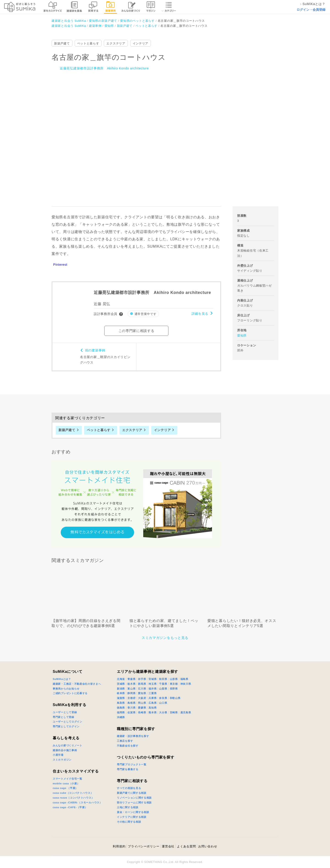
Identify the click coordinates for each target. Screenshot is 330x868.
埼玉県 (153, 684)
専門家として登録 (63, 717)
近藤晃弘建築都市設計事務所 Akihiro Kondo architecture (104, 68)
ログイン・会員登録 (311, 10)
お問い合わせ (208, 846)
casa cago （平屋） (65, 788)
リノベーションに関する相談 (134, 798)
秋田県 (163, 679)
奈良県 (163, 698)
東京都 (174, 684)
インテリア (141, 43)
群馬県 (142, 684)
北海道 (121, 679)
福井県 (153, 689)
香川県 (131, 708)
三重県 (153, 693)
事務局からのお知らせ (66, 689)
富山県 (131, 689)
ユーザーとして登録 (65, 712)
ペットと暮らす (88, 43)
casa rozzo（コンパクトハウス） (73, 798)
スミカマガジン (62, 760)
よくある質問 (186, 846)
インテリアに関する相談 (132, 817)
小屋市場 (58, 755)
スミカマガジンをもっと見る (165, 638)
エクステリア (116, 43)
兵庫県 (153, 698)
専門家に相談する (132, 781)
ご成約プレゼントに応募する (70, 693)
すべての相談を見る (129, 788)
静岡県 (131, 693)
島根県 (131, 703)
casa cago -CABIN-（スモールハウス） (77, 802)
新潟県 (121, 689)
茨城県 (121, 684)
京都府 (131, 698)
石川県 (142, 689)
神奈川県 (186, 684)
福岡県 (121, 712)
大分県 (163, 712)
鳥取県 (121, 703)
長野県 (174, 689)
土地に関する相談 (128, 807)
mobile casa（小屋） (66, 783)
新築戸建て (62, 43)
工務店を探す (125, 741)
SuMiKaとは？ (62, 679)
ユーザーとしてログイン (67, 722)
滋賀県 (121, 698)
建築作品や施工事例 (65, 750)
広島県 (153, 703)
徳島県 (121, 708)
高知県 (153, 708)
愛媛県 (142, 708)
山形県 (174, 679)
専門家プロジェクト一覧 (132, 764)
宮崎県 (174, 712)
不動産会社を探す (128, 746)
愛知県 (242, 335)
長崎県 (142, 712)
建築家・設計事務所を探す (133, 736)
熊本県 (153, 712)
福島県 (184, 679)
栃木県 (131, 684)
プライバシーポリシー (144, 846)
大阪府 (142, 698)
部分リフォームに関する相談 (134, 802)
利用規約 (119, 846)
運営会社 (168, 846)
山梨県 (163, 689)
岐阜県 (121, 693)
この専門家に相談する (136, 331)
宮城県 (153, 679)
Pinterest (60, 265)
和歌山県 (175, 698)
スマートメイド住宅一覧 (67, 779)
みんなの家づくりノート (67, 745)
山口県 (163, 703)
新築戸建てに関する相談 (132, 793)
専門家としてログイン (66, 726)
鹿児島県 (186, 712)
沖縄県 (121, 717)
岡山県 (142, 703)
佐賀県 (131, 712)
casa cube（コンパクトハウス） (73, 793)
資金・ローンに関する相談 (133, 812)
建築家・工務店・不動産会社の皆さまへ (77, 684)
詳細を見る (200, 314)
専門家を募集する (128, 769)
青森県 (131, 679)
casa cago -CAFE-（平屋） (70, 807)
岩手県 (142, 679)
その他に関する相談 (129, 822)
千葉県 (163, 684)
